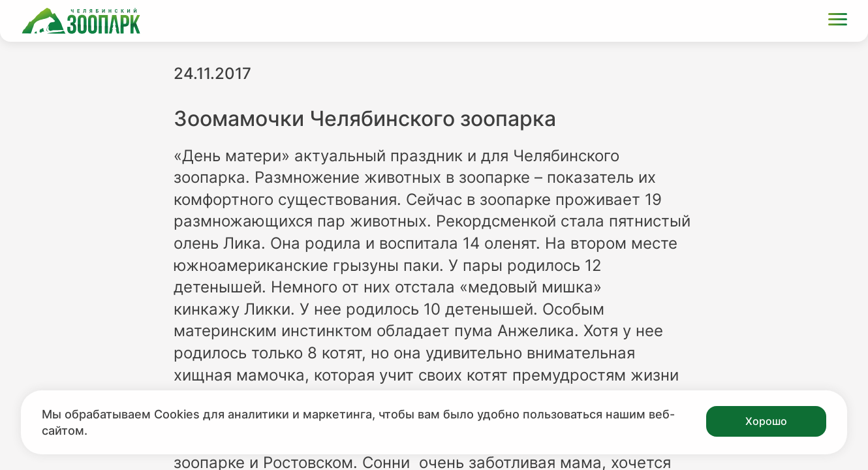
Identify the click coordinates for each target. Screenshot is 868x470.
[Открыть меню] (838, 21)
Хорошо (766, 421)
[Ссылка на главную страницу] (81, 21)
